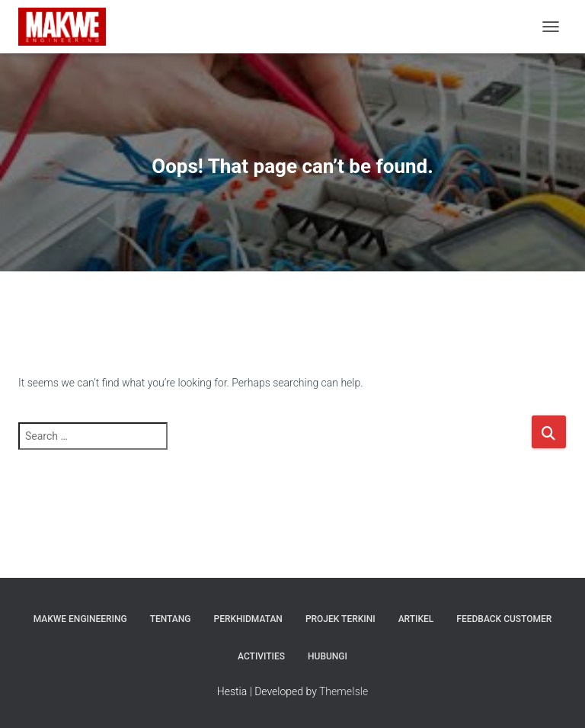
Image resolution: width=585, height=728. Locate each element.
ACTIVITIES (261, 656)
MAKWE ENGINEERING (80, 619)
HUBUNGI (328, 656)
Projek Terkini (340, 619)
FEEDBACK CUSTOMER (504, 619)
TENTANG (171, 619)
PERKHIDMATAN (248, 619)
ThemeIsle (344, 691)
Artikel (416, 619)
